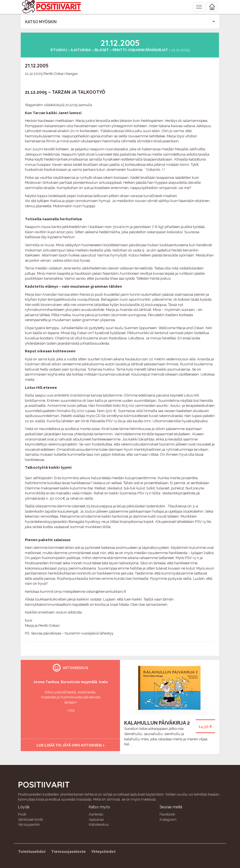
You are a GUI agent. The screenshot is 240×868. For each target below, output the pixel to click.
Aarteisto (96, 814)
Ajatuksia (81, 50)
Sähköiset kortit (30, 820)
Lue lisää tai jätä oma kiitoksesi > (71, 745)
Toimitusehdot (32, 852)
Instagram (168, 820)
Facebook (167, 814)
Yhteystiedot (103, 852)
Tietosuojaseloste (68, 852)
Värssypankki (29, 824)
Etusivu (59, 50)
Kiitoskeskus (99, 824)
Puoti (22, 814)
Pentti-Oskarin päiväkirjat (140, 50)
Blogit (102, 50)
